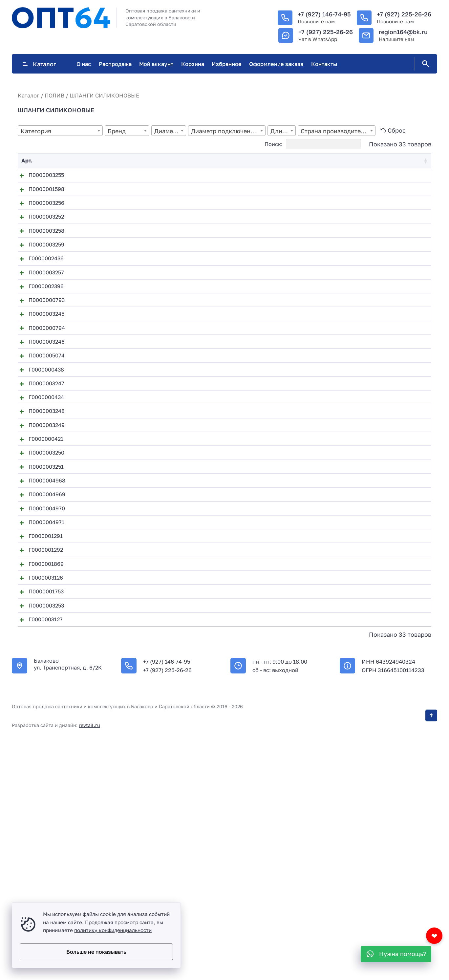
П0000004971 (39, 705)
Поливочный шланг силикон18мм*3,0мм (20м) (153, 578)
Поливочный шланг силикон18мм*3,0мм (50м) (153, 621)
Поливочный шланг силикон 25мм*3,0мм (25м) (154, 324)
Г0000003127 (38, 854)
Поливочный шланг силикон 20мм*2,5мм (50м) (154, 239)
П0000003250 (39, 599)
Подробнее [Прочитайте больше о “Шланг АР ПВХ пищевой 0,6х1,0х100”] (387, 643)
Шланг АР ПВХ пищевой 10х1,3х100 (139, 705)
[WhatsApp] (396, 954)
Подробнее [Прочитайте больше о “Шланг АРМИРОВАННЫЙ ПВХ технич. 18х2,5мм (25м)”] (387, 813)
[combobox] (60, 131)
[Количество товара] (360, 177)
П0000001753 (39, 812)
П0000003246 (39, 430)
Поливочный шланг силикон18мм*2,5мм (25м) (153, 536)
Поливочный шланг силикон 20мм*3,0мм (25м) (154, 260)
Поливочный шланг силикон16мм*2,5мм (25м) (153, 430)
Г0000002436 (39, 302)
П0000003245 (39, 387)
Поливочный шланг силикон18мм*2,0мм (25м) (153, 493)
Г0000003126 (39, 790)
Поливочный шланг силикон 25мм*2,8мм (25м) (154, 302)
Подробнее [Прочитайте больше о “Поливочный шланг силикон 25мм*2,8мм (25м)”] (387, 304)
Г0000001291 (38, 727)
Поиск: (313, 144)
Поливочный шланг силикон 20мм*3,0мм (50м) (154, 281)
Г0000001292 (39, 748)
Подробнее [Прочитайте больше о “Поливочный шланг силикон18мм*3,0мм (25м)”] (387, 601)
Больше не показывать (96, 952)
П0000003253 (39, 833)
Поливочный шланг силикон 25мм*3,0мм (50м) (154, 345)
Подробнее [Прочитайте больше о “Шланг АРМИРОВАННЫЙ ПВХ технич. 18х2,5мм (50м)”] (387, 834)
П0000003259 (39, 281)
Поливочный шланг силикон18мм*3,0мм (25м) (153, 599)
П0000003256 (39, 218)
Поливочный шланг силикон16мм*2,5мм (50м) (153, 451)
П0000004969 (40, 663)
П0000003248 (39, 536)
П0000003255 (39, 175)
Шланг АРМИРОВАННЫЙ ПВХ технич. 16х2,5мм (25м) (162, 769)
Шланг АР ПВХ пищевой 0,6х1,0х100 (140, 642)
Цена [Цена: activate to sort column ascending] (323, 160)
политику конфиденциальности (113, 930)
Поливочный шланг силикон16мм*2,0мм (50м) (153, 387)
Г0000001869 (39, 769)
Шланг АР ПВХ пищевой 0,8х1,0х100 (140, 684)
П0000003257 (39, 324)
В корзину (389, 176)
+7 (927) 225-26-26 (404, 14)
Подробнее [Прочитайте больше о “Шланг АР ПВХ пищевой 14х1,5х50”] (387, 749)
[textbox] (60, 131)
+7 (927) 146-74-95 (324, 14)
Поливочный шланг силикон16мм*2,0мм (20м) (153, 366)
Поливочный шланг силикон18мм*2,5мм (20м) (153, 515)
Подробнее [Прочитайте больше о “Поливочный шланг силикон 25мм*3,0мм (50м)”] (387, 346)
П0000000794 (40, 408)
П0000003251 (39, 621)
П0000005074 (39, 451)
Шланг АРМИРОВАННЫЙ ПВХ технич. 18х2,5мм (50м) (163, 833)
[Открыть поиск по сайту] (424, 64)
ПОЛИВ (54, 96)
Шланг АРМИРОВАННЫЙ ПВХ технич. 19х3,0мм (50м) (163, 854)
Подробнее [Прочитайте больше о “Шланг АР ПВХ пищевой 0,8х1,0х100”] (387, 686)
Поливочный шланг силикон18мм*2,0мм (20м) (153, 472)
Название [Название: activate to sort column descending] (106, 160)
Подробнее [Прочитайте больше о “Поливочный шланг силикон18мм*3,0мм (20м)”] (387, 580)
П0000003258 (39, 260)
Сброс (397, 130)
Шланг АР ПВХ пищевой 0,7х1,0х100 (140, 663)
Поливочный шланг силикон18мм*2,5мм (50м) (153, 557)
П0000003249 (39, 557)
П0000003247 (39, 493)
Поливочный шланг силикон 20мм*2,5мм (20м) (154, 196)
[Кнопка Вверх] (431, 957)
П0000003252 (39, 239)
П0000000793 (39, 366)
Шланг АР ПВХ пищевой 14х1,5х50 (138, 748)
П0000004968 (40, 642)
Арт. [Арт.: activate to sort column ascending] (27, 160)
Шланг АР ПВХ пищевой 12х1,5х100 (139, 727)
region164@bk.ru (403, 32)
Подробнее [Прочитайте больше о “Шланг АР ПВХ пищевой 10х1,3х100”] (387, 707)
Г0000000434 (39, 515)
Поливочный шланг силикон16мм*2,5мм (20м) (153, 408)
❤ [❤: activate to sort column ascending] (421, 160)
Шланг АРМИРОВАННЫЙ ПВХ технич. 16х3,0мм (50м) (163, 790)
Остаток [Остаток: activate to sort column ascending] (265, 160)
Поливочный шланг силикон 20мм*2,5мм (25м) (154, 218)
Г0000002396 (39, 345)
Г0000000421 (39, 578)
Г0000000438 (39, 472)
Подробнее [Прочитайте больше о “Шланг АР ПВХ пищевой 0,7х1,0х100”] (387, 664)
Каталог (39, 64)
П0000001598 (39, 196)
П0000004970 (40, 684)
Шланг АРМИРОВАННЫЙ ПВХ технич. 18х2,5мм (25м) (162, 812)
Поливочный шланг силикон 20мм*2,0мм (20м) (154, 175)
